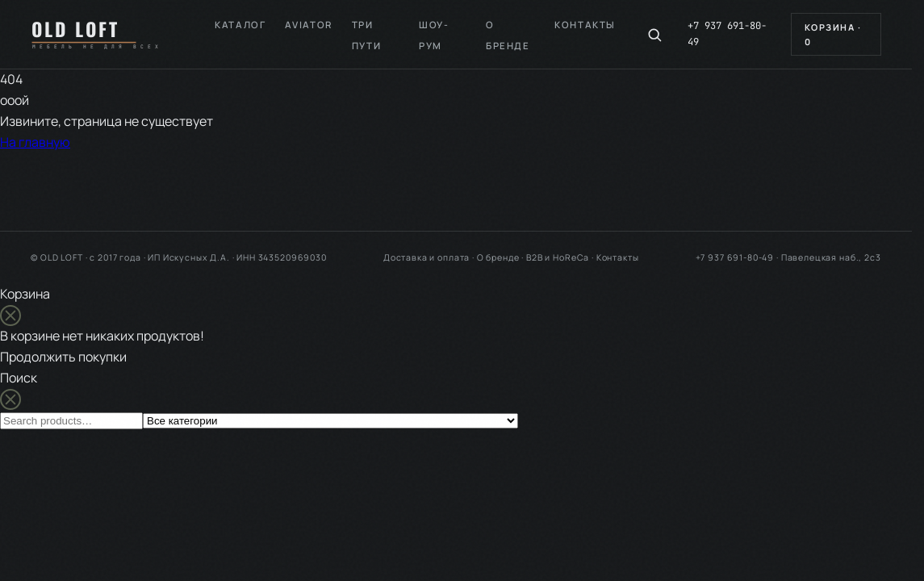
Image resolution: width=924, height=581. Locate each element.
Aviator (308, 25)
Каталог (240, 25)
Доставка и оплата (426, 257)
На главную (35, 142)
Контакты (585, 25)
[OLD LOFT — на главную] (102, 34)
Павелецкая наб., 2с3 (831, 257)
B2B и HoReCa (558, 257)
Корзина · (833, 34)
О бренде (498, 257)
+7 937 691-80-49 (727, 34)
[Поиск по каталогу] (654, 35)
